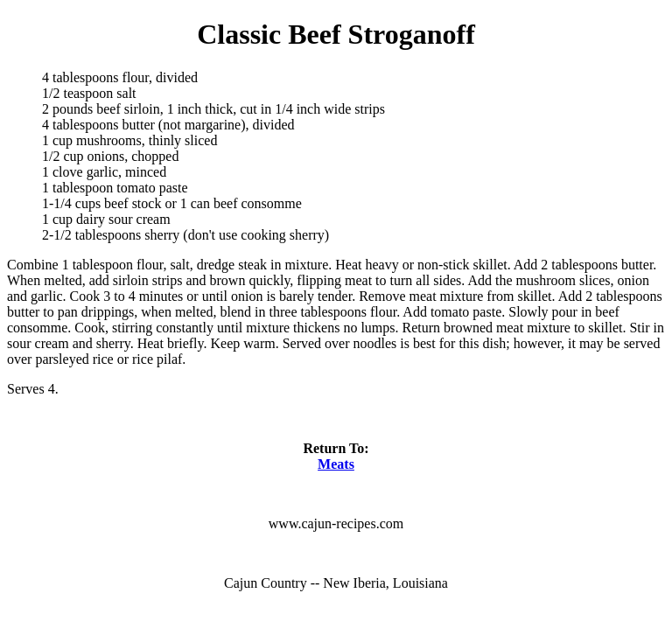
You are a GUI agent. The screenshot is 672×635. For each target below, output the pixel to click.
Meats (336, 464)
